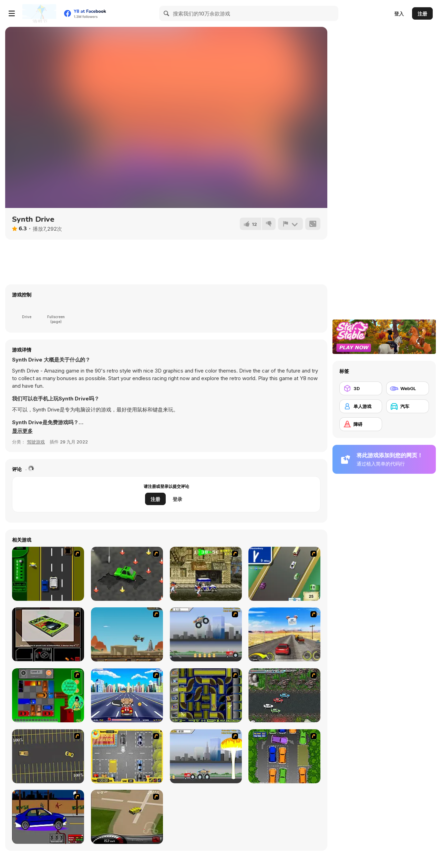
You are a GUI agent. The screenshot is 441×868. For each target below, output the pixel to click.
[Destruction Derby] (48, 756)
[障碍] (361, 424)
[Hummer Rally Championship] (127, 817)
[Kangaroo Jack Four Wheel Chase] (127, 634)
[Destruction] (206, 756)
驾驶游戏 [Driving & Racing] (36, 442)
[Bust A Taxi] (48, 574)
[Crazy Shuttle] (206, 574)
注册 (422, 14)
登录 (177, 499)
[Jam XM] (284, 695)
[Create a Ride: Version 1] (48, 817)
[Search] (167, 13)
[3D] (361, 388)
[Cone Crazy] (127, 574)
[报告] (290, 224)
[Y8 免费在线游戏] (39, 13)
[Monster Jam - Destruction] (206, 634)
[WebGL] (408, 388)
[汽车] (408, 406)
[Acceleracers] (206, 695)
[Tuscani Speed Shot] (284, 634)
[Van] (284, 574)
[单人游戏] (361, 406)
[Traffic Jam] (48, 695)
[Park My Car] (127, 756)
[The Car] (48, 634)
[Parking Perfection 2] (284, 756)
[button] (22, 431)
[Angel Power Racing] (127, 695)
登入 (399, 14)
